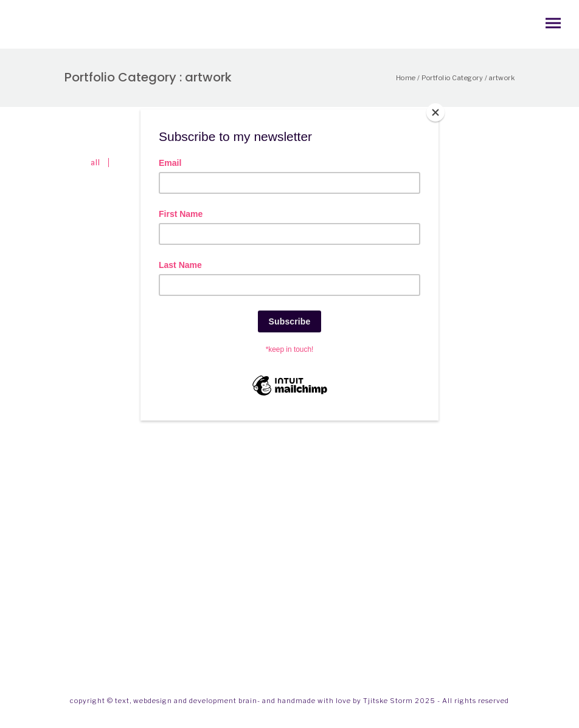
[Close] (435, 112)
